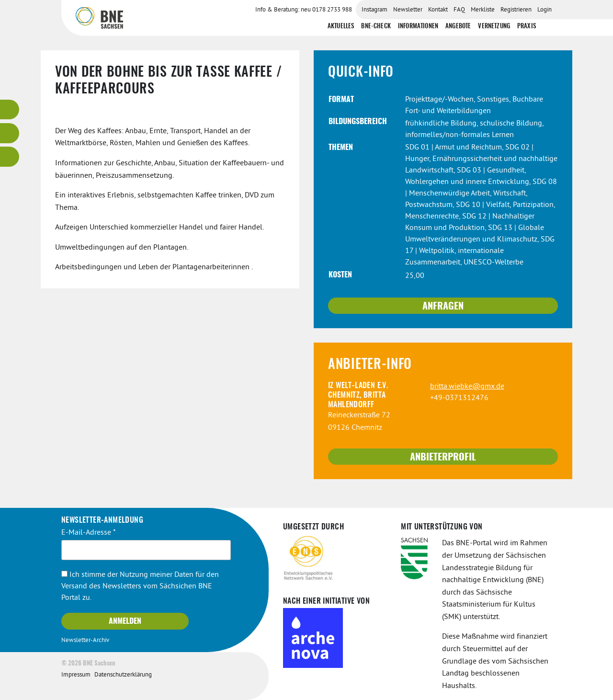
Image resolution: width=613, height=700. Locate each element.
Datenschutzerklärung (123, 675)
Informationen (418, 27)
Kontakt (438, 10)
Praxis (527, 27)
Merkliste (483, 10)
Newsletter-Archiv (85, 641)
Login (545, 10)
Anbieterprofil (443, 458)
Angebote (458, 27)
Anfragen (443, 307)
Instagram (375, 10)
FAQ (459, 10)
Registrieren (516, 10)
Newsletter (408, 10)
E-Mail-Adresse (89, 533)
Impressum (76, 675)
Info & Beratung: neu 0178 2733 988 (304, 10)
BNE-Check (376, 27)
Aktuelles (341, 27)
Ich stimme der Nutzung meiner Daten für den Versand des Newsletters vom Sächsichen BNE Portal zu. (140, 586)
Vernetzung (494, 27)
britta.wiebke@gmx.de (467, 387)
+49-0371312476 (459, 398)
